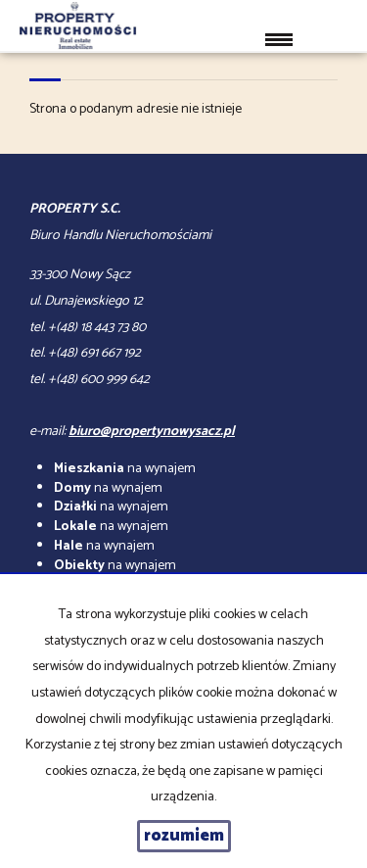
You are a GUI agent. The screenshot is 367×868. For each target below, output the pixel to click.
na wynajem (125, 469)
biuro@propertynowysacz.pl (152, 432)
